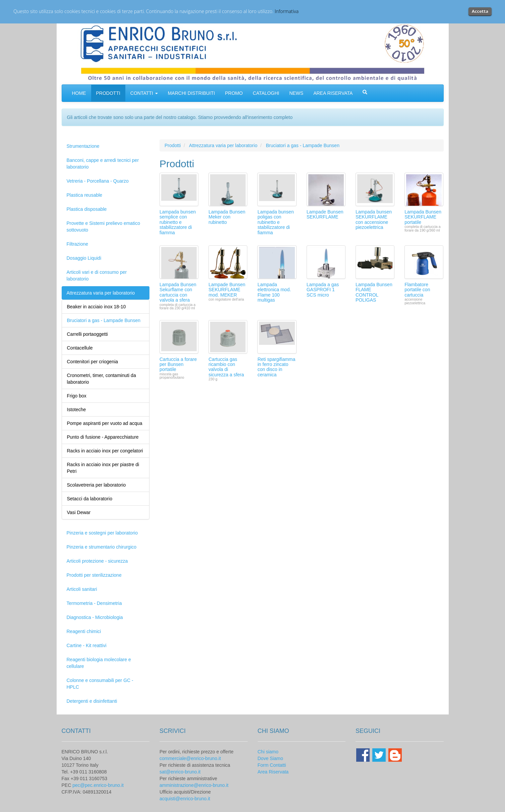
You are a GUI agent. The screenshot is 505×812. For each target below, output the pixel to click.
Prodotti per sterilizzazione (94, 575)
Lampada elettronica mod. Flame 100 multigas (274, 292)
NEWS (296, 93)
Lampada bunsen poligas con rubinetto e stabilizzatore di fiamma (275, 222)
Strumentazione (83, 146)
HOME (79, 93)
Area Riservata (273, 772)
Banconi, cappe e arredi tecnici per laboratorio (103, 164)
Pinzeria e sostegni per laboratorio (102, 533)
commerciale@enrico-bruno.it (190, 758)
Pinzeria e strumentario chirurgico (102, 547)
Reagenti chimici (84, 631)
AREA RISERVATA (333, 93)
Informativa (287, 11)
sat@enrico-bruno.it (180, 772)
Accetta (480, 11)
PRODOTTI (108, 93)
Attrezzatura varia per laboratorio (101, 293)
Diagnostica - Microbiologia (95, 617)
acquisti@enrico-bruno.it (185, 799)
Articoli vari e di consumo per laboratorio (97, 275)
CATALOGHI (266, 93)
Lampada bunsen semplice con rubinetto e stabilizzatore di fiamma (178, 222)
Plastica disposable (87, 209)
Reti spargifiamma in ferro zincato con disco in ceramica (276, 367)
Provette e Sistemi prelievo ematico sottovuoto (103, 227)
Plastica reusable (85, 195)
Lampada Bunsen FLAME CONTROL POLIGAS (374, 292)
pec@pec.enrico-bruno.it (98, 785)
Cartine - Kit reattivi (87, 645)
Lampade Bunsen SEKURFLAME (325, 214)
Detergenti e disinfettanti (92, 701)
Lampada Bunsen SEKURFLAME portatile (423, 217)
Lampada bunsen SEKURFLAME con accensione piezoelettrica (374, 220)
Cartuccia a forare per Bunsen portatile (178, 364)
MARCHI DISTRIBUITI (192, 93)
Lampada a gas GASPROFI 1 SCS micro (323, 290)
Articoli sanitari (82, 589)
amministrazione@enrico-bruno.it (194, 785)
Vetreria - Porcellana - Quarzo (98, 181)
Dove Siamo (270, 758)
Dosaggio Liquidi (84, 258)
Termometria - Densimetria (94, 603)
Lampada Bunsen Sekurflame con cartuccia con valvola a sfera (178, 292)
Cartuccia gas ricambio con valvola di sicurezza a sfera (226, 367)
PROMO (234, 93)
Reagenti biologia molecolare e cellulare (99, 663)
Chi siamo (268, 752)
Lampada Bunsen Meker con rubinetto (227, 217)
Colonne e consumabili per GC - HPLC (100, 684)
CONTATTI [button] (144, 93)
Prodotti (173, 145)
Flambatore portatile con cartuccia (417, 290)
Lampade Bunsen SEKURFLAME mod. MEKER (227, 290)
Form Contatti (272, 765)
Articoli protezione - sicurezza (97, 561)
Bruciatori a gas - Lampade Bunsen (302, 145)
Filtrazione (78, 244)
